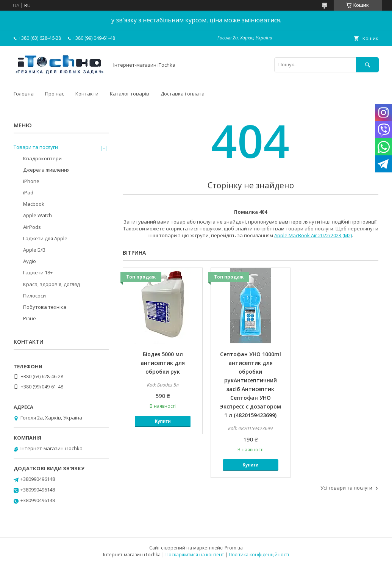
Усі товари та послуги (346, 488)
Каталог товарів (130, 94)
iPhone (31, 181)
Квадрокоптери (42, 158)
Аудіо (30, 261)
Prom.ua (234, 548)
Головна (24, 94)
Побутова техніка (45, 307)
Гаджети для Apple (45, 238)
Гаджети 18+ (38, 272)
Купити (163, 421)
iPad (28, 193)
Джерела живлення (46, 170)
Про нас (55, 94)
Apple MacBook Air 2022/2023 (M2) (313, 235)
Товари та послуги (36, 147)
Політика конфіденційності (259, 555)
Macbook (34, 204)
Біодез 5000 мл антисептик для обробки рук (163, 363)
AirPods (32, 227)
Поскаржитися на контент (195, 555)
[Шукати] (367, 65)
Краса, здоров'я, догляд (52, 284)
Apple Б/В (34, 250)
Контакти (87, 94)
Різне (30, 318)
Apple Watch (37, 215)
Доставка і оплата (183, 94)
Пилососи (34, 296)
